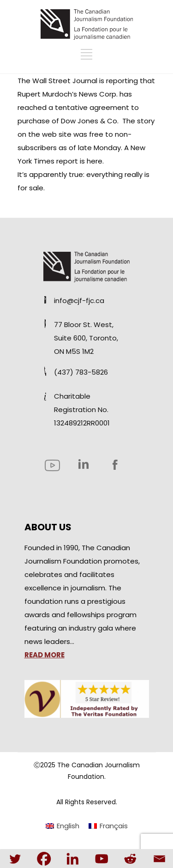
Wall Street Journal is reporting (85, 81)
